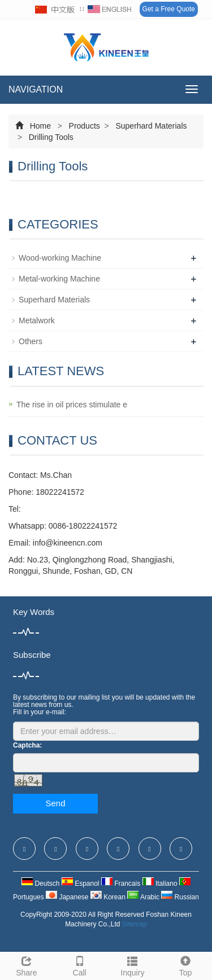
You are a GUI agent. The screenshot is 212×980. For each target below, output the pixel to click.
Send (55, 803)
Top (185, 965)
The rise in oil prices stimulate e (72, 405)
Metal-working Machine (59, 279)
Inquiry (133, 965)
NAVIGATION (36, 89)
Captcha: (27, 745)
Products (85, 126)
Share (27, 965)
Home (40, 126)
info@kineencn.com (68, 543)
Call (80, 965)
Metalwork (37, 320)
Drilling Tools (50, 137)
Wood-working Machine (60, 258)
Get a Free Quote (169, 9)
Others (31, 341)
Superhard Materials (150, 126)
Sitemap (135, 924)
